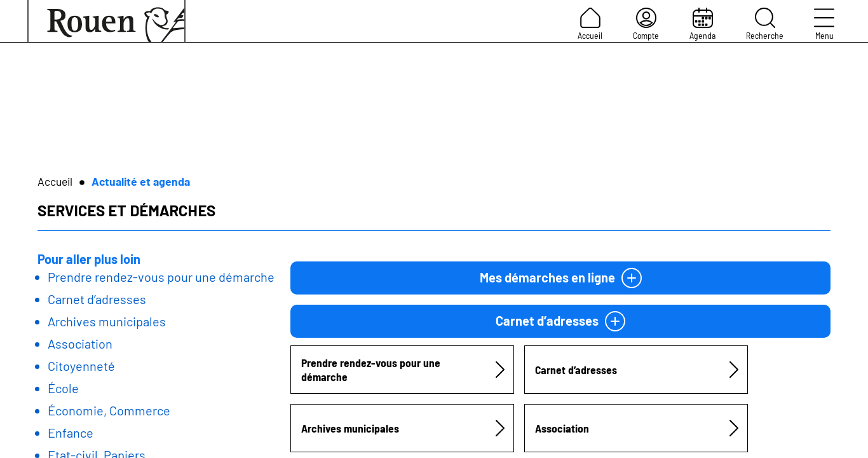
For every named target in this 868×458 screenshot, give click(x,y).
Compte (646, 24)
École (63, 388)
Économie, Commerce (109, 410)
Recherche (765, 24)
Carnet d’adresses (97, 299)
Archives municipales (107, 321)
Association (80, 343)
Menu (824, 24)
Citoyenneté (81, 366)
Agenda (702, 24)
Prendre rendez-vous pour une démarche (161, 277)
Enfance (71, 433)
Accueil (590, 24)
